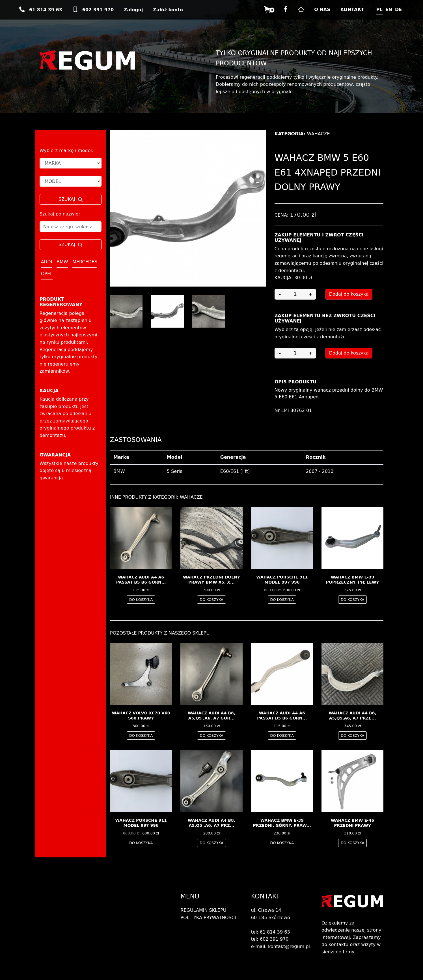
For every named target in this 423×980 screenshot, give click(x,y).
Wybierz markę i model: (66, 150)
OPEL (47, 274)
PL (379, 9)
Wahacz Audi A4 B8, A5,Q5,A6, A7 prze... (353, 716)
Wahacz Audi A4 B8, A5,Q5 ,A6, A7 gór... (212, 716)
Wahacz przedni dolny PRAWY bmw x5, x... (212, 580)
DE (398, 9)
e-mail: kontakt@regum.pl (280, 946)
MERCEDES (85, 262)
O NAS (322, 9)
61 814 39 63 (41, 10)
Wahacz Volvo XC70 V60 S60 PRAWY (141, 716)
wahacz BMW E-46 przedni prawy (352, 823)
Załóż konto (168, 10)
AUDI (47, 262)
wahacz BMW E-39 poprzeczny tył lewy (353, 580)
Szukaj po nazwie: (60, 214)
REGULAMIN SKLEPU (203, 910)
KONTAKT (352, 9)
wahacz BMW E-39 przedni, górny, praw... (282, 823)
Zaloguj (133, 10)
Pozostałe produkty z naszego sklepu (160, 633)
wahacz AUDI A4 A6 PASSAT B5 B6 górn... (141, 580)
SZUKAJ (71, 199)
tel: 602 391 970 (270, 939)
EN (389, 9)
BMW (62, 262)
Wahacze (319, 134)
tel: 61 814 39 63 (271, 932)
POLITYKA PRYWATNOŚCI (208, 918)
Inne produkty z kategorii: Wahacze (156, 497)
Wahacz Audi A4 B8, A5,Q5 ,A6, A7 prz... (212, 823)
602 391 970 (93, 10)
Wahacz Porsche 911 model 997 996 (282, 580)
